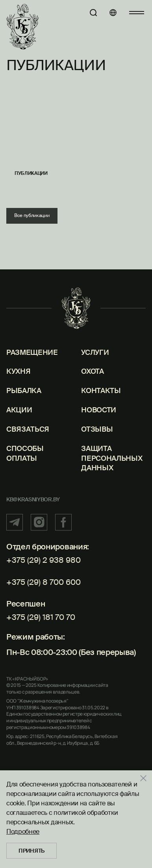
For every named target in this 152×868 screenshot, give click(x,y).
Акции (19, 410)
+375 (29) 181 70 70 (41, 617)
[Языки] (113, 13)
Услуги (95, 352)
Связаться (28, 429)
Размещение (32, 352)
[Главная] (22, 27)
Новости (99, 410)
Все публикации (32, 216)
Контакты (101, 391)
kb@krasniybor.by (33, 499)
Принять (32, 851)
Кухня (18, 371)
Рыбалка (24, 391)
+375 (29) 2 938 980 (44, 560)
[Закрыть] (146, 778)
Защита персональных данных (112, 458)
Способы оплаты (25, 453)
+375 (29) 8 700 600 (44, 582)
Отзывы (97, 429)
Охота (92, 371)
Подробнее (23, 832)
